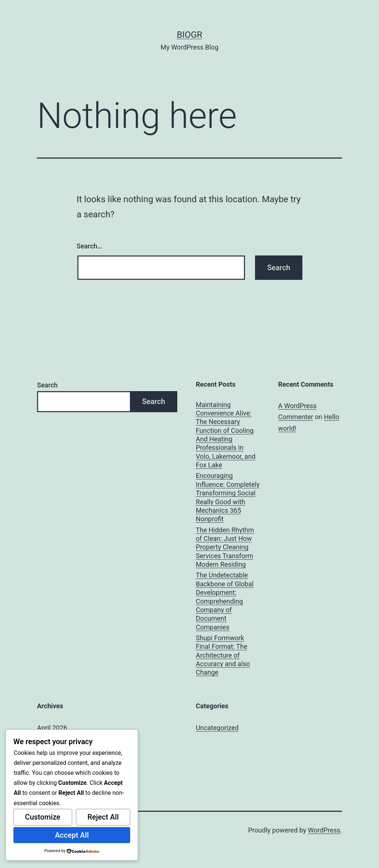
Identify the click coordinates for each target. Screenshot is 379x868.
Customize (43, 817)
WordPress (324, 830)
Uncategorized (217, 728)
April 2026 (52, 728)
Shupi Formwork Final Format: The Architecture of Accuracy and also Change (223, 655)
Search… (89, 246)
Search (47, 385)
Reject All (103, 817)
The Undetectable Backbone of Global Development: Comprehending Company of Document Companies (225, 601)
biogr (189, 35)
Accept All (72, 835)
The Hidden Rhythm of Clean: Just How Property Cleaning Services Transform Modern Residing (225, 547)
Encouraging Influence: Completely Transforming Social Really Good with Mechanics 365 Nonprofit (228, 497)
